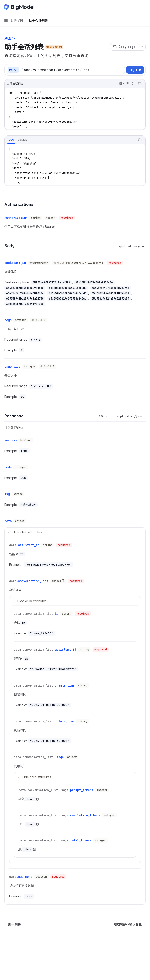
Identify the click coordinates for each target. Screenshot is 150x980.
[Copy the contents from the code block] (140, 84)
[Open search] (136, 7)
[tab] (11, 140)
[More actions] (144, 7)
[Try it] (135, 70)
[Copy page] (124, 47)
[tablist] (70, 140)
